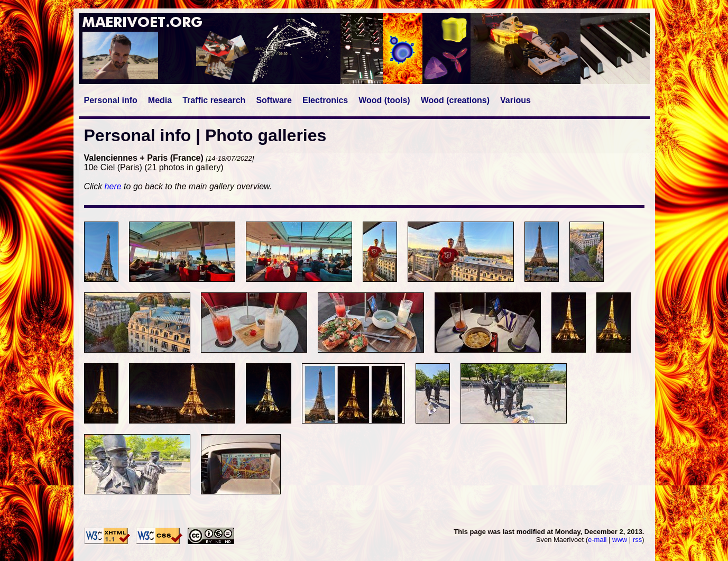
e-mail (597, 540)
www (620, 540)
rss (637, 540)
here (113, 186)
